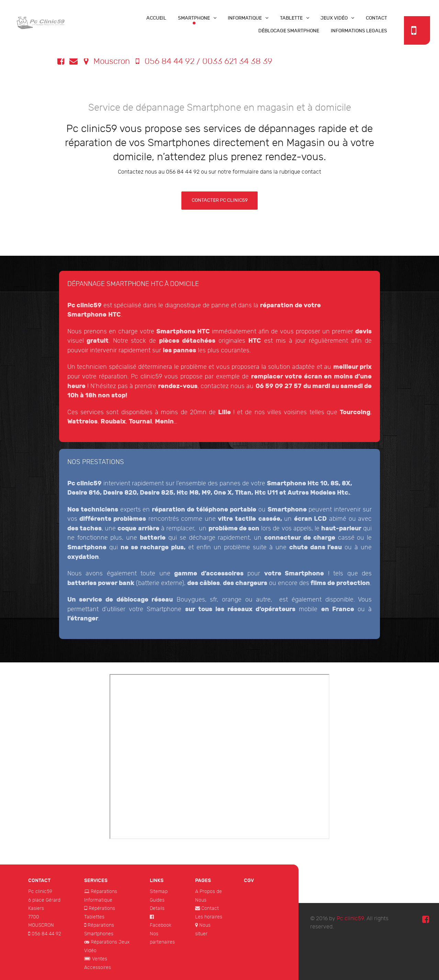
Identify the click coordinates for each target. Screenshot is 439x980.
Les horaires (209, 917)
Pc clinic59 (40, 891)
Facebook (161, 925)
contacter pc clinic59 (220, 200)
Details (157, 908)
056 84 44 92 (46, 934)
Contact (210, 908)
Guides (157, 900)
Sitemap (159, 891)
